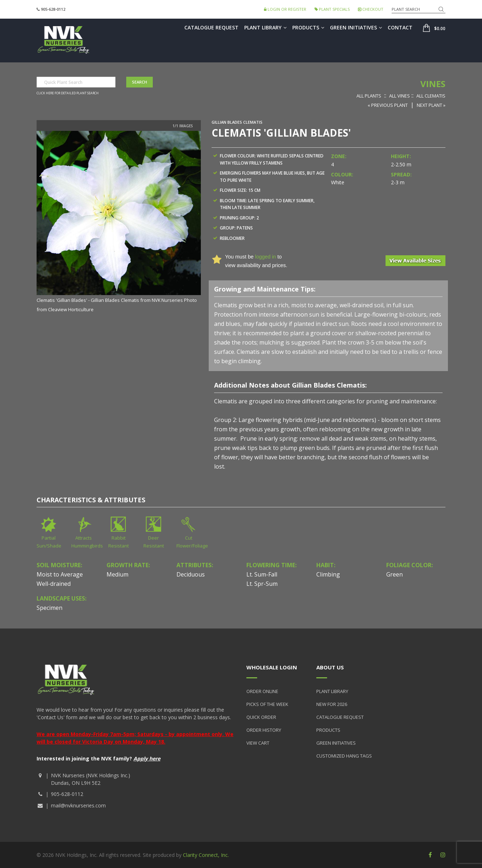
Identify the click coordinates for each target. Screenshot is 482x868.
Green (394, 574)
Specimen (49, 608)
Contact (400, 27)
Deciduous (191, 574)
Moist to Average (60, 574)
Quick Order (261, 717)
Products (308, 27)
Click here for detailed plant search (68, 93)
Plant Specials (332, 9)
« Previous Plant (388, 105)
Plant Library (265, 27)
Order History (264, 730)
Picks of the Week (267, 704)
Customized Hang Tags (344, 756)
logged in (265, 257)
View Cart (258, 743)
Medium (117, 574)
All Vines (400, 96)
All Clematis (431, 96)
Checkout (371, 9)
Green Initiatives (356, 27)
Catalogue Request (211, 27)
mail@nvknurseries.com (78, 805)
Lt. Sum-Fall (262, 574)
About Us (330, 667)
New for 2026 (332, 704)
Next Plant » (431, 105)
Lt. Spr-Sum (262, 584)
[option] (119, 222)
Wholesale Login (272, 667)
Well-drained (54, 584)
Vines (433, 84)
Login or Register (285, 9)
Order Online (262, 691)
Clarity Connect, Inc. (206, 855)
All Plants (369, 96)
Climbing (328, 574)
